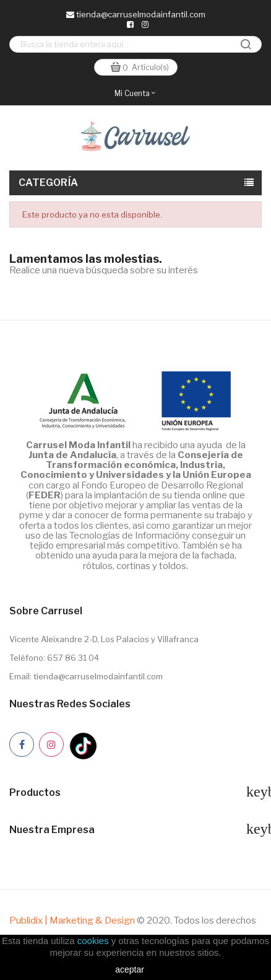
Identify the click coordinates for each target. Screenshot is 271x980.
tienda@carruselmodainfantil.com (136, 14)
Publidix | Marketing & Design (72, 920)
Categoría (49, 183)
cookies (93, 941)
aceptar (130, 969)
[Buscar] (135, 44)
